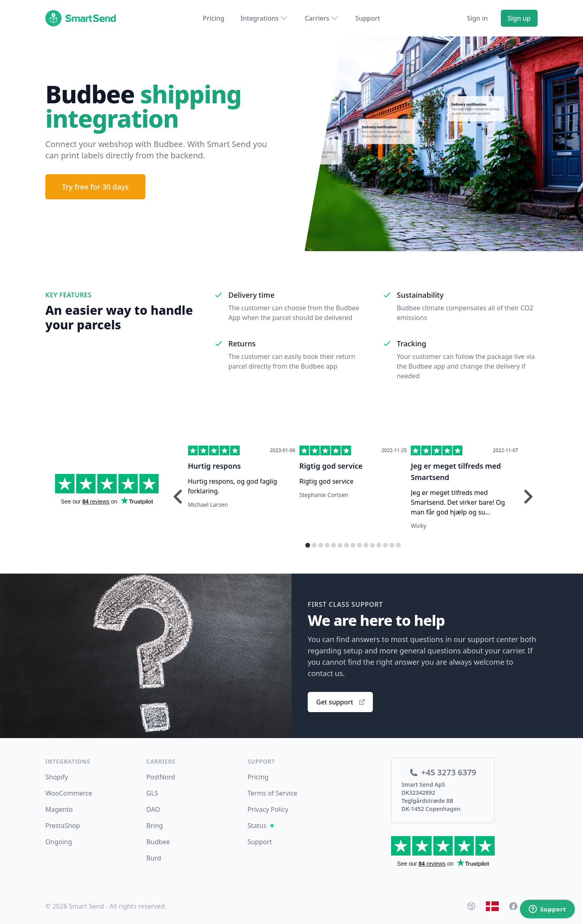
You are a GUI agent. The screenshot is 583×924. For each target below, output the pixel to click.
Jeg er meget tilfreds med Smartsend (456, 472)
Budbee (158, 842)
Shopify (57, 777)
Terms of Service (272, 793)
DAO (153, 809)
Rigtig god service (331, 466)
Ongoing (59, 842)
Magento (59, 809)
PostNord (161, 777)
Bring (155, 826)
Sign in (477, 18)
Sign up (519, 18)
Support (368, 18)
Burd (154, 858)
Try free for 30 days (95, 187)
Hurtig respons (214, 466)
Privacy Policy (268, 809)
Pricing (214, 18)
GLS (152, 793)
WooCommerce (69, 793)
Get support (341, 702)
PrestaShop (63, 826)
